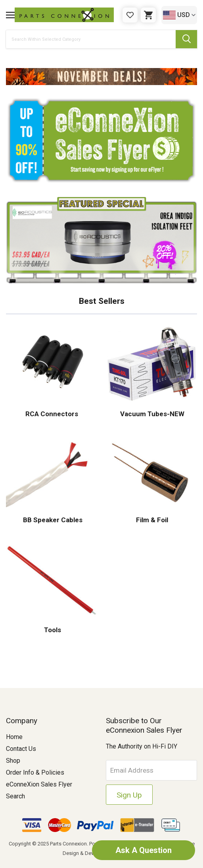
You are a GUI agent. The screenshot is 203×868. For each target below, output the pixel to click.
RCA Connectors (52, 414)
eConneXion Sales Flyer (39, 784)
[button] (101, 77)
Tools (52, 630)
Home (14, 737)
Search (15, 796)
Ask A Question (144, 850)
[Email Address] (152, 770)
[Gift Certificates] (130, 15)
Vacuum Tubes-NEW (151, 414)
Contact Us (21, 749)
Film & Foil (151, 520)
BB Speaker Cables (52, 520)
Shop (13, 761)
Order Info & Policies (35, 772)
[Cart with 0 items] (148, 15)
